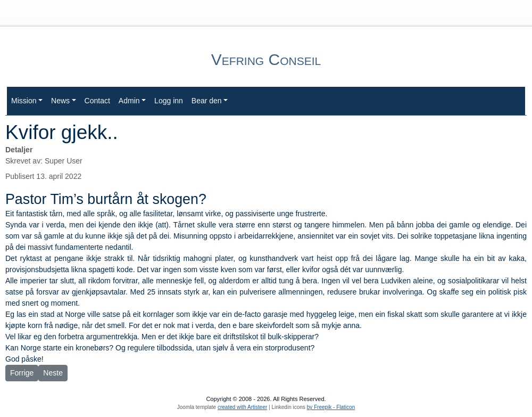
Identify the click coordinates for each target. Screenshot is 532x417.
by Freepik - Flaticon (331, 407)
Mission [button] (24, 101)
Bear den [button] (207, 101)
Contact (97, 101)
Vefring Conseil (266, 59)
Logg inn (169, 101)
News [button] (60, 101)
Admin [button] (129, 101)
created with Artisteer (242, 407)
